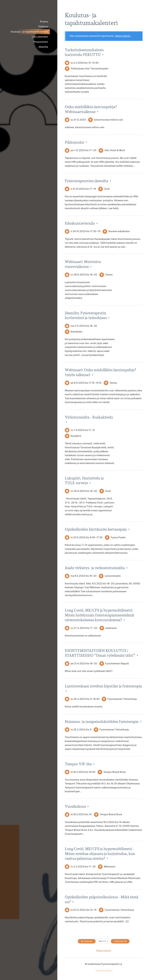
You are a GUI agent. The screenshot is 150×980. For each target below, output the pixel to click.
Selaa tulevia (104, 951)
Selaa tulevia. (123, 36)
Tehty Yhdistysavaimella (104, 971)
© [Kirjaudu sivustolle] (86, 964)
